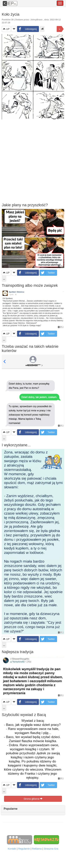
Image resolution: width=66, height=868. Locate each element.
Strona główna (33, 799)
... (4, 791)
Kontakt (12, 849)
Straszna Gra (51, 849)
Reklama (37, 849)
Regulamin (24, 849)
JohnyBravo (36, 20)
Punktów (8, 20)
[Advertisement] (33, 161)
